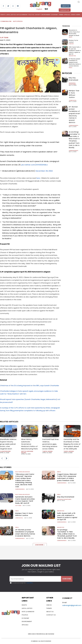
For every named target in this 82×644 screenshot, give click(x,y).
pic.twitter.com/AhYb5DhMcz (34, 165)
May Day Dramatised (74, 79)
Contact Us (65, 10)
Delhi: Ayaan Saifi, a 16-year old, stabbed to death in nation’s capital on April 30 (75, 51)
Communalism (6, 21)
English (39, 9)
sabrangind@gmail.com (72, 605)
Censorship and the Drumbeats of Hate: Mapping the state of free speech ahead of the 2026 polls (72, 444)
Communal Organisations (27, 435)
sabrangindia (74, 125)
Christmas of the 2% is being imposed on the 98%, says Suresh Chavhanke (29, 386)
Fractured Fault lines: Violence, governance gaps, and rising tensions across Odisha (51, 444)
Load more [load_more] (40, 545)
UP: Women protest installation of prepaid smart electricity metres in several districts (75, 62)
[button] (79, 2)
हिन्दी (46, 9)
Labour (71, 44)
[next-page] (7, 458)
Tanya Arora (48, 451)
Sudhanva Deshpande (72, 84)
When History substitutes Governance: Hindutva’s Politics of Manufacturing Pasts (30, 444)
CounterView (5, 451)
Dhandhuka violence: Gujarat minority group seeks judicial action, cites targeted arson (8, 444)
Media (59, 472)
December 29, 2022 (44, 171)
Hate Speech (18, 21)
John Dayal (73, 100)
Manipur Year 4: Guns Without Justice (74, 94)
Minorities (72, 56)
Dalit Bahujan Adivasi (23, 472)
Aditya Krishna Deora (27, 452)
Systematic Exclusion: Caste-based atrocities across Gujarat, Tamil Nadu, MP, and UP (25, 500)
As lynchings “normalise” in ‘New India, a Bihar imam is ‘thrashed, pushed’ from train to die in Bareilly (74, 140)
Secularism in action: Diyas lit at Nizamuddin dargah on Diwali (74, 33)
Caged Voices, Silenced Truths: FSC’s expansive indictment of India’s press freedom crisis (67, 477)
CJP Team (4, 38)
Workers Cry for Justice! (73, 41)
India (71, 37)
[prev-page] (2, 458)
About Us (66, 6)
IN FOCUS (67, 73)
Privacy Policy (29, 583)
